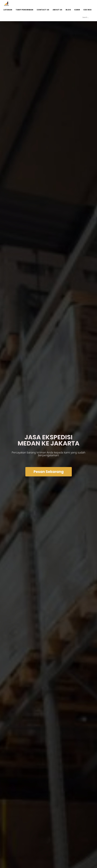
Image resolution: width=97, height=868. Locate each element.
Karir (77, 10)
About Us (57, 10)
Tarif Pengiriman (24, 10)
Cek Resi (87, 10)
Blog (68, 10)
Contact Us (43, 10)
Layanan (8, 10)
